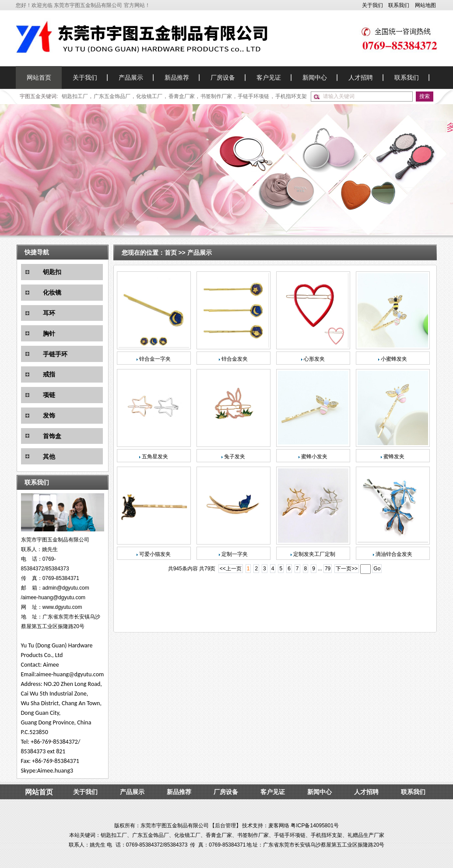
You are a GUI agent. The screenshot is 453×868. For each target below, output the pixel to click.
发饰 (49, 415)
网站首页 (39, 77)
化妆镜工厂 (149, 96)
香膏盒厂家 (182, 96)
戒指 (49, 374)
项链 (49, 395)
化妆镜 (52, 292)
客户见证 (269, 77)
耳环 (49, 313)
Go (377, 569)
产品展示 (131, 77)
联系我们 (399, 5)
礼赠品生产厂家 (366, 835)
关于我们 (372, 5)
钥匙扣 (52, 272)
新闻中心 (315, 77)
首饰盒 (52, 436)
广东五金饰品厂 (112, 96)
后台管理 (225, 826)
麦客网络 (279, 826)
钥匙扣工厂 (75, 96)
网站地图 (425, 5)
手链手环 (55, 354)
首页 (172, 253)
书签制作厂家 (216, 96)
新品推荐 (177, 77)
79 (328, 569)
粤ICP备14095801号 (314, 826)
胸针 (49, 334)
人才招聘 (361, 77)
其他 (49, 457)
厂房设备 (223, 77)
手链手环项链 (253, 96)
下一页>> (347, 569)
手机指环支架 (291, 96)
